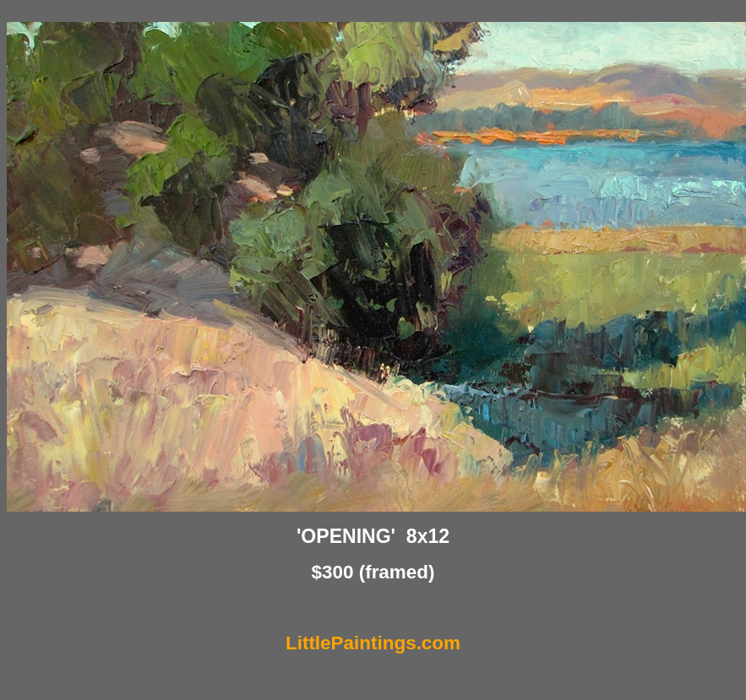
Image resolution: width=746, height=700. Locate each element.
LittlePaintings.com (373, 643)
